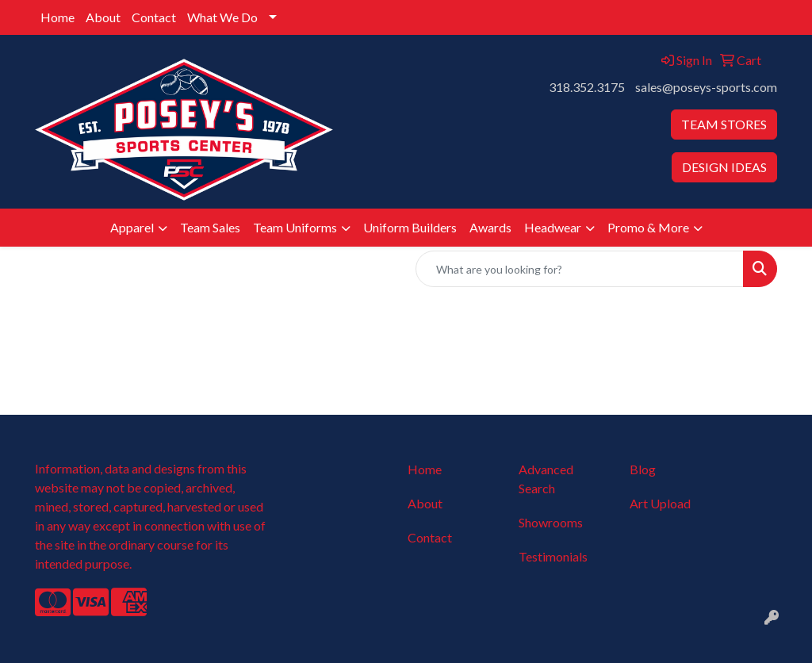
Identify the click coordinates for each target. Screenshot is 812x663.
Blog (643, 469)
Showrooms (551, 522)
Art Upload (660, 503)
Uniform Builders (410, 227)
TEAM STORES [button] (724, 124)
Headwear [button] (553, 227)
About (103, 17)
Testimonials (553, 556)
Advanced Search (546, 479)
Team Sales (210, 227)
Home (57, 17)
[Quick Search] (580, 269)
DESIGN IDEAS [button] (724, 167)
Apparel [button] (132, 227)
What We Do (222, 17)
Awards (490, 227)
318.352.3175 (587, 87)
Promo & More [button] (648, 227)
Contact (154, 17)
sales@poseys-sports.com (706, 87)
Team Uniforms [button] (295, 227)
